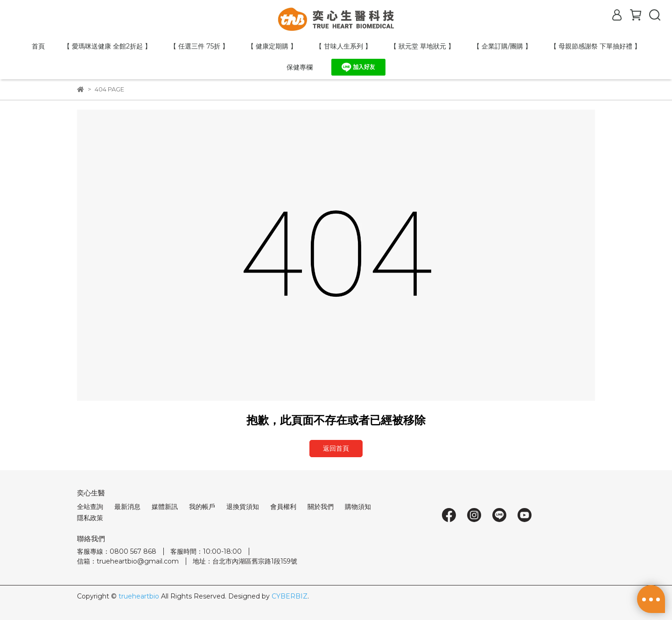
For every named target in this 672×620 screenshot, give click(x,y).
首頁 (38, 46)
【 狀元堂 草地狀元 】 (422, 46)
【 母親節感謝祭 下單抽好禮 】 (595, 46)
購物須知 (358, 507)
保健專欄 (300, 67)
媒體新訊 (165, 507)
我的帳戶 (202, 507)
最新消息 (127, 507)
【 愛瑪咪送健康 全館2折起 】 (107, 46)
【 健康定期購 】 (272, 46)
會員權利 (283, 507)
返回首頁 (336, 448)
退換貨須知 (243, 507)
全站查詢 (90, 507)
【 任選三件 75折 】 (199, 46)
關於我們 (321, 507)
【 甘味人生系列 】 (343, 46)
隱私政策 (90, 518)
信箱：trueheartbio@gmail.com (128, 561)
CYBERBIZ (290, 596)
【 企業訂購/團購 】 (502, 46)
